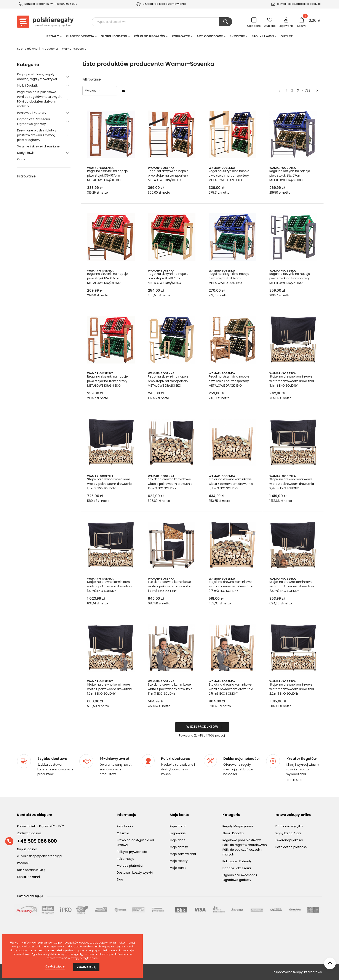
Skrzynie (237, 37)
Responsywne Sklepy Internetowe (297, 972)
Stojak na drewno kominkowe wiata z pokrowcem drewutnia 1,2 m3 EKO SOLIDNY (110, 689)
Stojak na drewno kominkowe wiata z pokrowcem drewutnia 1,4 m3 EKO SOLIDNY (110, 586)
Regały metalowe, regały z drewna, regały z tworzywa (37, 77)
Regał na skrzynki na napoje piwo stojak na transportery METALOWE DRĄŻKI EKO (169, 175)
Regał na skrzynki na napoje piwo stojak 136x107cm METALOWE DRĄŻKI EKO (108, 175)
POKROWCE (181, 37)
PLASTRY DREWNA (80, 37)
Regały (53, 37)
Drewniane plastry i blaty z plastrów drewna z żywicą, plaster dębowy (37, 135)
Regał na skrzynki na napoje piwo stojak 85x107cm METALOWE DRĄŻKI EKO (290, 175)
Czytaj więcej (55, 966)
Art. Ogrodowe (210, 37)
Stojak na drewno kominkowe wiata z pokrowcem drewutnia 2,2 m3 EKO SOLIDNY (292, 689)
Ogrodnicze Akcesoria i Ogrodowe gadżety (34, 122)
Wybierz (93, 91)
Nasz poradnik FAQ (31, 870)
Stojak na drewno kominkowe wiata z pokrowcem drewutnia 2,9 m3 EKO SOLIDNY (292, 484)
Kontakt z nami (28, 877)
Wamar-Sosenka (101, 168)
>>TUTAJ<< (295, 780)
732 (308, 90)
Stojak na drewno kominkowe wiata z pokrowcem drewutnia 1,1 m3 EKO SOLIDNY (171, 689)
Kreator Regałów (302, 759)
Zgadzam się (86, 967)
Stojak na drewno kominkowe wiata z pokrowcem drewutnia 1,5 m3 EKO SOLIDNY (110, 484)
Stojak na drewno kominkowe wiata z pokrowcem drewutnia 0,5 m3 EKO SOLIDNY (231, 689)
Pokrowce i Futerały (32, 113)
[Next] (317, 91)
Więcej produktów (202, 727)
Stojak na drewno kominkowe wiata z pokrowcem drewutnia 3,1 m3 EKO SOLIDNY (292, 381)
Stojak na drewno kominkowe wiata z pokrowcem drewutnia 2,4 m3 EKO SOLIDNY (292, 586)
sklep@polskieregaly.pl (304, 4)
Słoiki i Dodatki (114, 37)
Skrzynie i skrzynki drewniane (38, 146)
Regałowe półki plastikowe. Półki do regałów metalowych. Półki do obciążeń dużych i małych (40, 99)
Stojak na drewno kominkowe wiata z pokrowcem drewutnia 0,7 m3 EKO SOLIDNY (231, 484)
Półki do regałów (150, 37)
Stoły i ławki (263, 37)
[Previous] (279, 91)
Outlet (286, 37)
